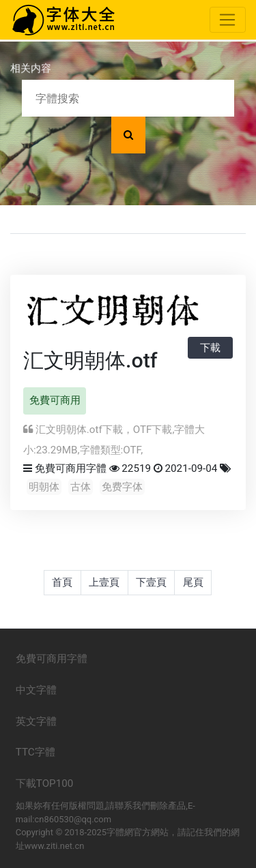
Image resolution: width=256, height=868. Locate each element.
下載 (210, 348)
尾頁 (193, 582)
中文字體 (36, 690)
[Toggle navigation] (228, 20)
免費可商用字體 (71, 468)
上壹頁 (104, 582)
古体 (81, 487)
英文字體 (36, 721)
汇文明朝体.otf (90, 360)
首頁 (62, 582)
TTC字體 (35, 752)
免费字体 (122, 487)
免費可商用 (55, 400)
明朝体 (44, 487)
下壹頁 (151, 582)
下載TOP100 (45, 783)
